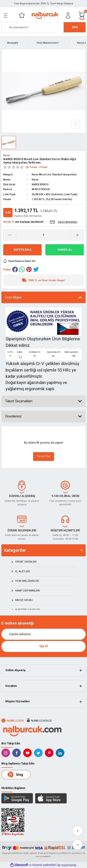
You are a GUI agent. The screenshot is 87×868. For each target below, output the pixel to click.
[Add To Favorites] (76, 124)
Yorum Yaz (43, 456)
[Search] (43, 27)
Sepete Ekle (22, 250)
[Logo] (45, 15)
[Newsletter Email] (43, 634)
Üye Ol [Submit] (43, 646)
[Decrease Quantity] (10, 235)
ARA (75, 27)
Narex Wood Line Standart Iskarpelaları (54, 175)
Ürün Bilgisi (13, 297)
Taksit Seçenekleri (19, 401)
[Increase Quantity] (77, 235)
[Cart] (82, 15)
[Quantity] (43, 235)
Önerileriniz (13, 416)
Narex (6, 155)
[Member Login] (68, 15)
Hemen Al (65, 250)
